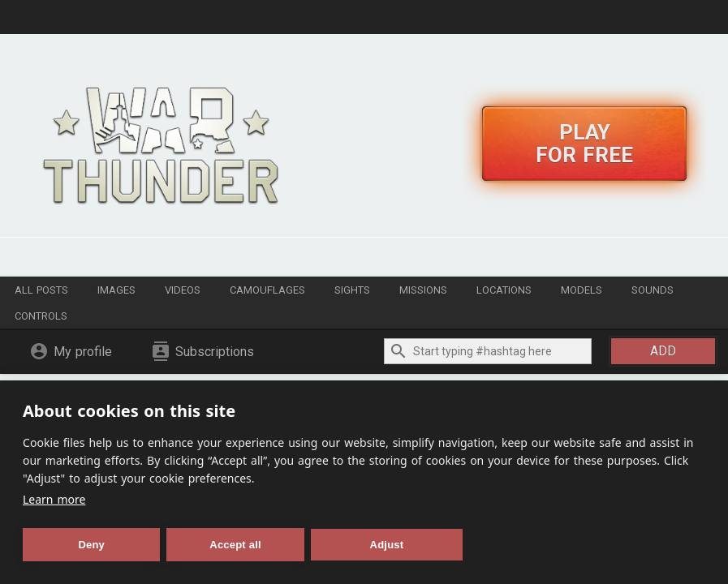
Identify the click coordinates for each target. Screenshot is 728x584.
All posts (41, 290)
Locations (504, 290)
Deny (91, 545)
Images (116, 290)
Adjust (387, 545)
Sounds (653, 290)
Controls (41, 316)
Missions (423, 290)
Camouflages (267, 290)
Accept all (235, 545)
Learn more (54, 499)
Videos (183, 290)
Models (582, 290)
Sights (352, 290)
